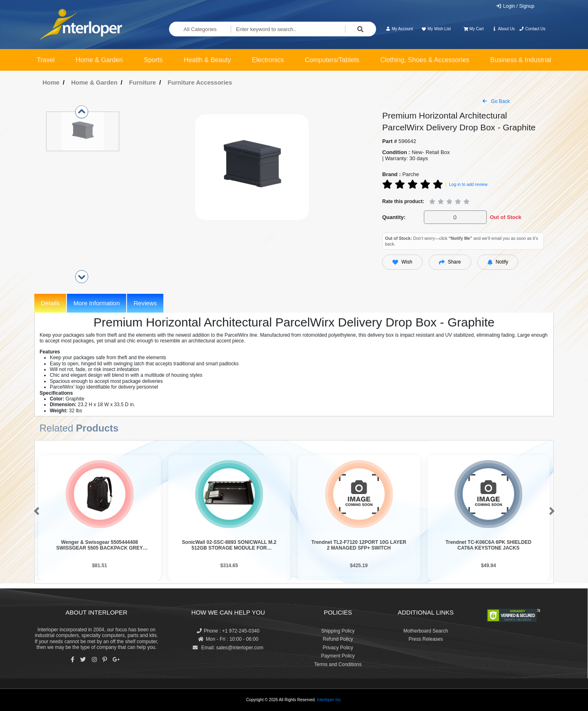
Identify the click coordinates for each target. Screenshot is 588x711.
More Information (97, 303)
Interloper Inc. (329, 700)
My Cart (473, 29)
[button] (35, 512)
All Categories (200, 29)
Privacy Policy (338, 648)
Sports (153, 60)
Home (51, 82)
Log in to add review (468, 184)
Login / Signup (515, 6)
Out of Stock (505, 217)
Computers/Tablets (332, 60)
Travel (46, 60)
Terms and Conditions (338, 664)
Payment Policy (338, 656)
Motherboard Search (426, 631)
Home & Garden (99, 60)
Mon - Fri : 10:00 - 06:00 (228, 639)
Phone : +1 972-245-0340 (228, 631)
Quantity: (394, 217)
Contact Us (532, 29)
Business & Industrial (521, 60)
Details (50, 303)
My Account (399, 29)
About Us (503, 29)
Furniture (143, 82)
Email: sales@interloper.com (228, 648)
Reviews (145, 303)
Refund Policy (338, 639)
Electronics (268, 60)
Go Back (496, 101)
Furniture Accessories (200, 82)
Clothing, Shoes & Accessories (425, 60)
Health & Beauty (207, 60)
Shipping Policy (338, 631)
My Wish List (436, 29)
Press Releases (425, 639)
